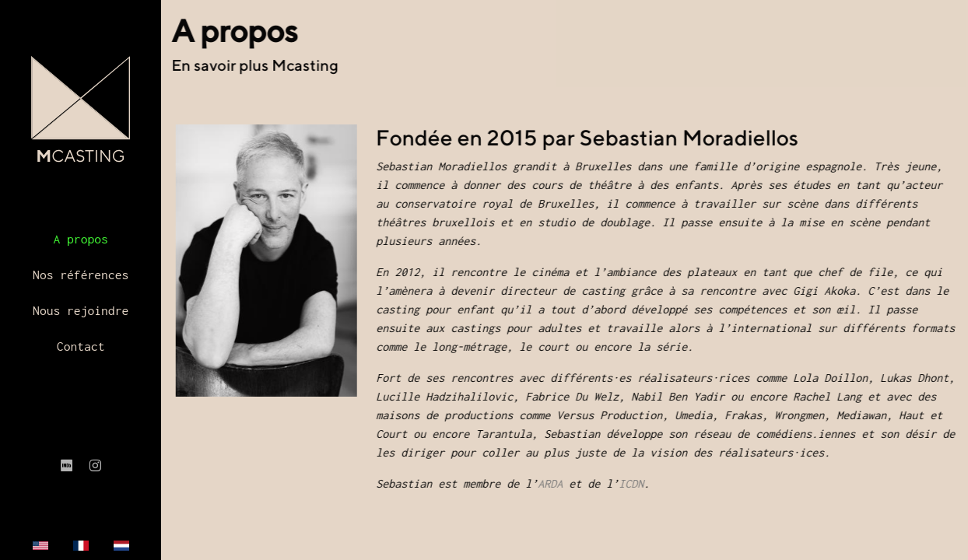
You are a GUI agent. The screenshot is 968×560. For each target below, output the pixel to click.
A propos (80, 239)
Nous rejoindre (81, 310)
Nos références (81, 275)
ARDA (555, 483)
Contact (81, 346)
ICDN (636, 483)
